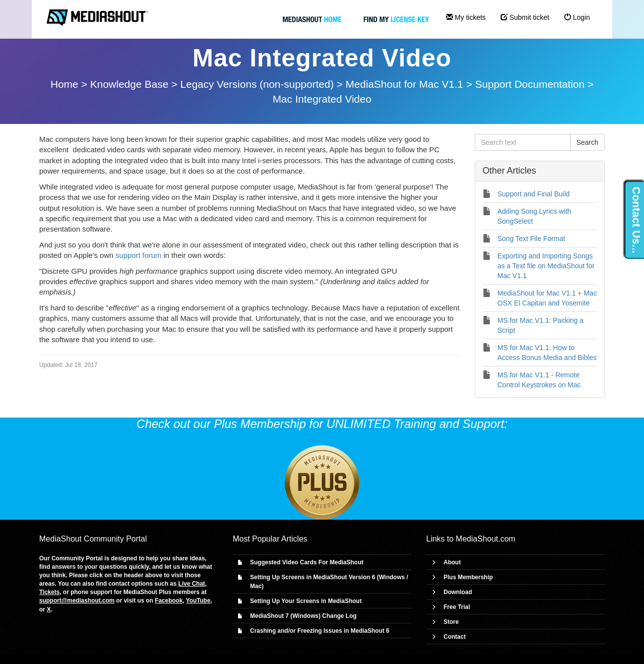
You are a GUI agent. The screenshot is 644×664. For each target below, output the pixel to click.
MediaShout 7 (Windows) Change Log (303, 616)
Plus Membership (468, 577)
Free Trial (457, 607)
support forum (139, 255)
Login (577, 17)
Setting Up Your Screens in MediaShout (306, 601)
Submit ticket (525, 17)
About (452, 562)
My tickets (466, 17)
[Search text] (523, 142)
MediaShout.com (486, 539)
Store (451, 622)
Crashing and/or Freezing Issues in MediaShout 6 (320, 631)
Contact (455, 637)
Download (458, 592)
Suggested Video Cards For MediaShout (307, 562)
